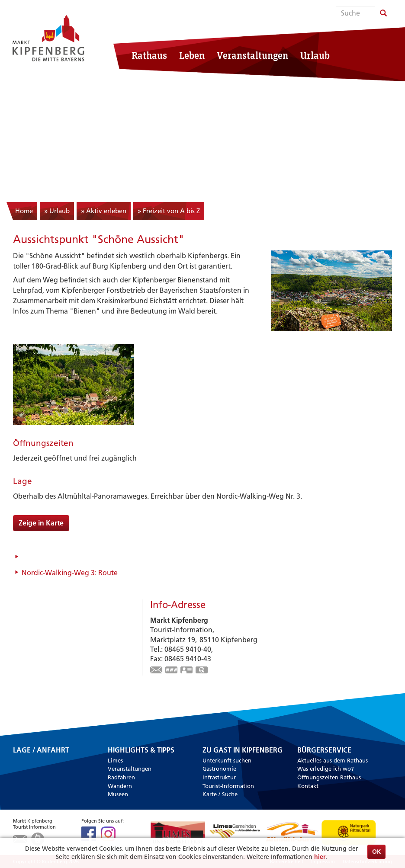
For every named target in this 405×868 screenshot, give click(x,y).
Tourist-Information (228, 786)
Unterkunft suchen (227, 760)
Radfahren (121, 777)
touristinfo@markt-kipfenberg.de (157, 671)
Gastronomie (219, 769)
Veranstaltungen (252, 55)
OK (376, 852)
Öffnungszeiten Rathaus (329, 777)
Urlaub (315, 55)
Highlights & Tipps (141, 750)
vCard (187, 671)
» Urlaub (57, 211)
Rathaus (149, 55)
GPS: (202, 671)
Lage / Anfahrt (41, 751)
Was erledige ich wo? (326, 769)
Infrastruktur (219, 777)
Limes (115, 760)
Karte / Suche (220, 794)
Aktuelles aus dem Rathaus (333, 760)
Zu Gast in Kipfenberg (243, 750)
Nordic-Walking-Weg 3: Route (70, 573)
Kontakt (308, 786)
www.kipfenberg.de (172, 671)
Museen (118, 794)
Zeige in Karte (41, 523)
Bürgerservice (324, 750)
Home (24, 211)
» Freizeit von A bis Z (169, 211)
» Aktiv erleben (104, 211)
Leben (192, 55)
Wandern (120, 786)
